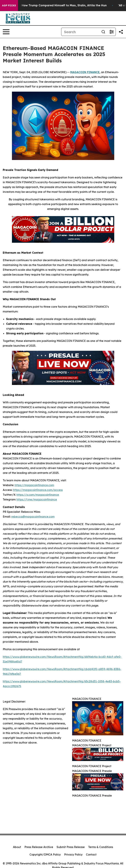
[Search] (80, 32)
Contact (91, 854)
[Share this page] (121, 32)
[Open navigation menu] (6, 32)
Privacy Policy (73, 854)
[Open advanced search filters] (112, 32)
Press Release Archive (39, 847)
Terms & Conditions (101, 847)
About (17, 847)
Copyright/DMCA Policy (45, 854)
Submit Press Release (71, 847)
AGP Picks (9, 5)
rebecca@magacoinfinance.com (33, 517)
